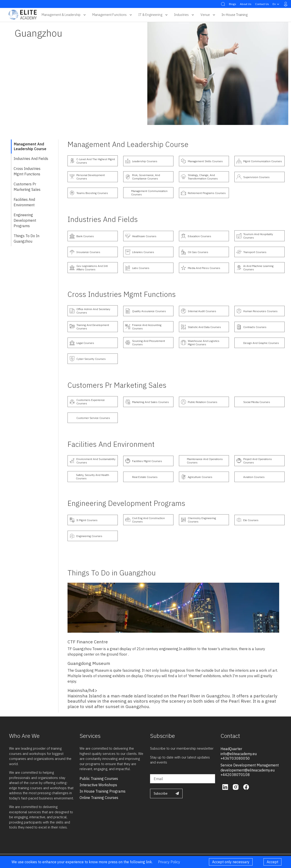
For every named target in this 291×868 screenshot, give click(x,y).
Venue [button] (208, 15)
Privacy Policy (169, 862)
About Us (246, 4)
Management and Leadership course (30, 146)
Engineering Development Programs (25, 220)
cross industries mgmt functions (27, 171)
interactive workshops (98, 785)
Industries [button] (185, 15)
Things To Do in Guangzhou (26, 239)
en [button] (276, 4)
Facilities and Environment (24, 202)
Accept (272, 862)
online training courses (99, 798)
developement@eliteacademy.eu (248, 770)
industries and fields (31, 159)
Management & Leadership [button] (64, 15)
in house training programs (103, 791)
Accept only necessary (231, 862)
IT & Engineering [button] (154, 15)
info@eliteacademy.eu (239, 754)
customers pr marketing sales (27, 187)
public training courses (99, 778)
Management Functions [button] (113, 15)
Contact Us (262, 4)
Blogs (233, 4)
